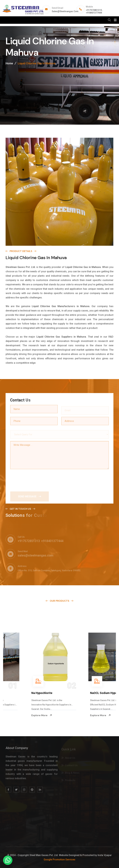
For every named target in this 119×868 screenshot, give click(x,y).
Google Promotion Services (59, 860)
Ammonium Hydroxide (22, 693)
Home (9, 63)
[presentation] (34, 479)
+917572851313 (94, 10)
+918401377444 (94, 13)
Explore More (18, 715)
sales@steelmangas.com (65, 11)
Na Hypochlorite (77, 693)
